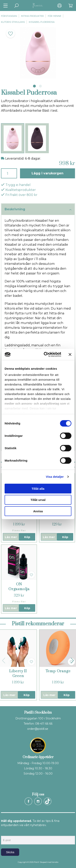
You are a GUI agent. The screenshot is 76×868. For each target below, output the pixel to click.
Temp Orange (58, 671)
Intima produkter (32, 16)
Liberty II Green (18, 674)
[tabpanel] (38, 53)
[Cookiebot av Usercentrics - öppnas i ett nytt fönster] (46, 355)
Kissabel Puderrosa (42, 22)
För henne (54, 16)
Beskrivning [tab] (38, 210)
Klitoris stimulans (13, 22)
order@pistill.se (38, 729)
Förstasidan (9, 16)
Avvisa (38, 511)
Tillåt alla (38, 488)
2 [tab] (40, 86)
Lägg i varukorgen (47, 173)
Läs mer (11, 537)
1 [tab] (34, 86)
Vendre (55, 862)
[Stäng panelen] (70, 355)
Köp (27, 537)
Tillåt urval (38, 500)
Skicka (10, 852)
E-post (5, 832)
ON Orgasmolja (19, 587)
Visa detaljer (55, 477)
